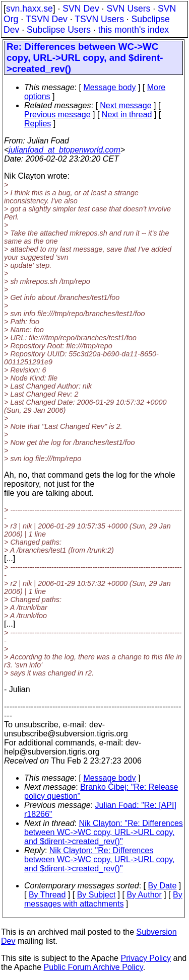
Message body (109, 87)
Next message (125, 105)
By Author (144, 895)
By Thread (47, 895)
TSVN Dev (47, 19)
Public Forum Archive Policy (93, 967)
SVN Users (128, 9)
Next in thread (127, 115)
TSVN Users (99, 19)
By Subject (96, 895)
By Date (162, 886)
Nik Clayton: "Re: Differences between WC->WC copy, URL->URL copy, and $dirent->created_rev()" (104, 832)
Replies (38, 124)
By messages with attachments (103, 899)
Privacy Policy (146, 958)
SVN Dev (81, 9)
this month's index (134, 30)
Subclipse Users (59, 30)
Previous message (57, 115)
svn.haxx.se (29, 9)
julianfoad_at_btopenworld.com (64, 150)
